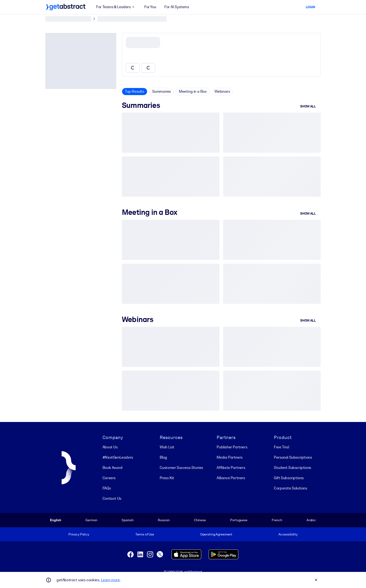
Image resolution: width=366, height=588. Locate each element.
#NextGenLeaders (118, 457)
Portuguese (239, 520)
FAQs (107, 488)
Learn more (110, 580)
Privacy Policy (79, 534)
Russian (164, 520)
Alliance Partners (231, 478)
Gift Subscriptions (289, 478)
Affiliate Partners (231, 468)
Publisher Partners (232, 447)
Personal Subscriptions (293, 457)
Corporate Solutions (290, 488)
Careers (109, 478)
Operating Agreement (216, 534)
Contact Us (112, 498)
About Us (110, 447)
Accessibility (288, 534)
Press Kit (167, 478)
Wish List (167, 447)
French (277, 520)
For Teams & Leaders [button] (116, 7)
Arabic (311, 520)
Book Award (113, 468)
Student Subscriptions (292, 468)
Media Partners (229, 457)
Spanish (128, 520)
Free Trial (281, 447)
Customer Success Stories (181, 468)
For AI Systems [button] (177, 7)
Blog (163, 457)
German (91, 520)
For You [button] (150, 7)
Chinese (200, 520)
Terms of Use (145, 534)
